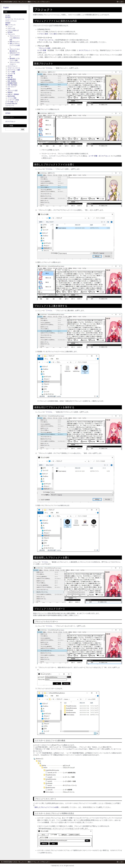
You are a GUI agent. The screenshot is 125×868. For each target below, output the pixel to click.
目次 (6, 12)
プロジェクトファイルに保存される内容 (15, 38)
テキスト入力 (11, 29)
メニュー (10, 27)
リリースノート (10, 106)
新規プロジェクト (15, 42)
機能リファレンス (34, 2)
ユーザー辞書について (12, 102)
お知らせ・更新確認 (13, 94)
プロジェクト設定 (12, 91)
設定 (9, 89)
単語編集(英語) (12, 79)
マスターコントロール (14, 68)
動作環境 (8, 17)
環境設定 (10, 92)
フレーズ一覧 (11, 74)
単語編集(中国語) (12, 83)
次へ (122, 2)
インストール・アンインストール (15, 19)
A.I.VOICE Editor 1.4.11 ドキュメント (14, 2)
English (6, 8)
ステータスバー (12, 87)
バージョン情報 (12, 98)
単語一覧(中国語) (12, 85)
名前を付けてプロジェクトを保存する (15, 55)
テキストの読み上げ (13, 30)
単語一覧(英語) (12, 81)
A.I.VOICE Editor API (11, 104)
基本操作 (8, 23)
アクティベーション (11, 21)
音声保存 (10, 32)
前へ (118, 2)
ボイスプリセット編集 (14, 70)
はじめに (8, 15)
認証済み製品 (11, 96)
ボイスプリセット (12, 66)
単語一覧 (10, 77)
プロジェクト (45, 2)
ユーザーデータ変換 (13, 100)
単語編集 (10, 75)
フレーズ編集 (11, 72)
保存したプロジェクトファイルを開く (15, 45)
